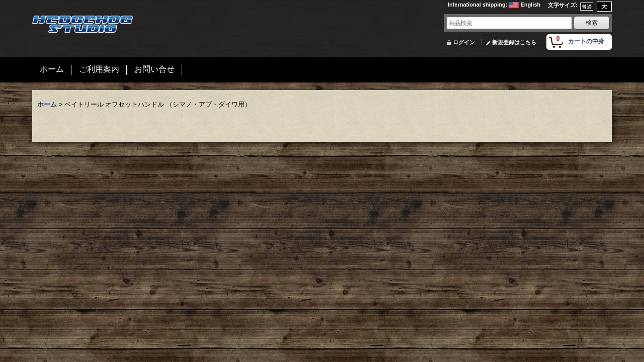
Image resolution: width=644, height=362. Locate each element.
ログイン (464, 42)
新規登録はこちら (514, 42)
